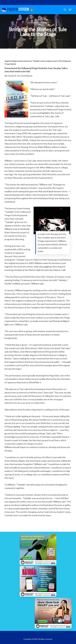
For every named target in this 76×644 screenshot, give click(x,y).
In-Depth (46, 23)
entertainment (32, 23)
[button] (70, 10)
